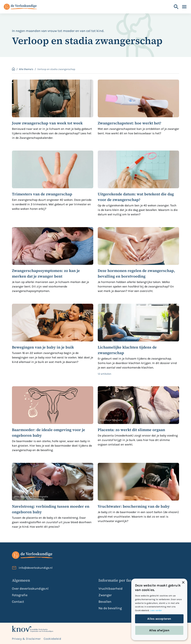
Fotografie (20, 595)
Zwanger (105, 595)
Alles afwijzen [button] (159, 630)
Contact (18, 602)
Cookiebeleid (52, 639)
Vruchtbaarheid (111, 589)
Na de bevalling (110, 608)
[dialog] (159, 609)
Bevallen (105, 602)
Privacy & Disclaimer (26, 639)
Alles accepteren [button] (159, 619)
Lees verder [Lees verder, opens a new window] (156, 610)
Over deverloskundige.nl (30, 589)
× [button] (183, 583)
